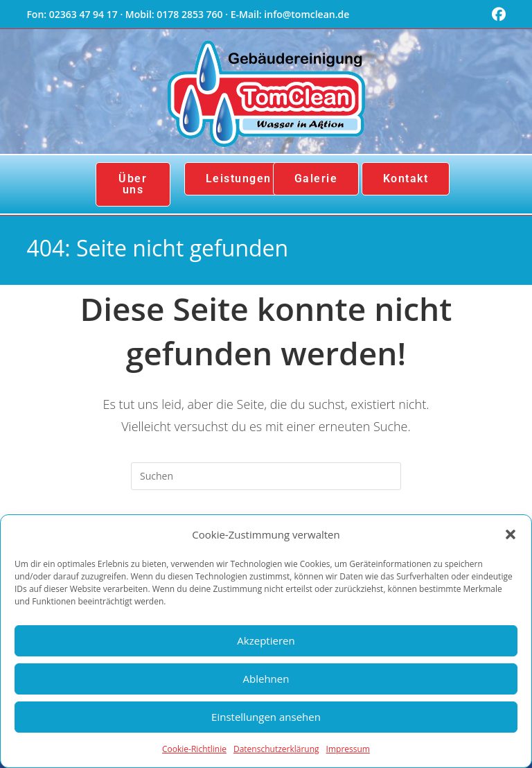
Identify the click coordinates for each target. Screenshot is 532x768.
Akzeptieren (266, 640)
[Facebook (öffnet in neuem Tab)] (497, 15)
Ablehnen (266, 679)
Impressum (348, 749)
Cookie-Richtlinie (194, 749)
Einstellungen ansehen (266, 717)
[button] (511, 534)
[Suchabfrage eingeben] (266, 476)
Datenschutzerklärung (276, 749)
